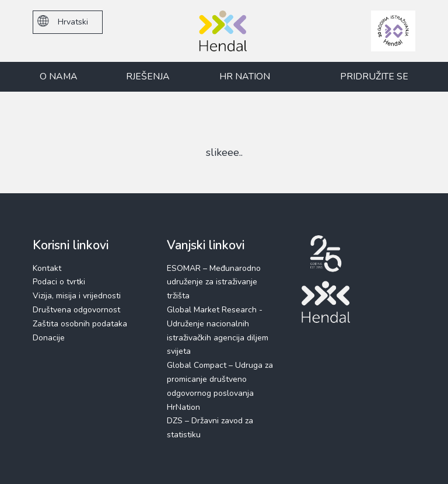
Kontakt (47, 268)
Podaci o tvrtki (59, 282)
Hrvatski (63, 21)
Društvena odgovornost (76, 310)
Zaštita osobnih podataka (80, 324)
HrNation (183, 407)
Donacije (49, 338)
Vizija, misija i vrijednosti (77, 296)
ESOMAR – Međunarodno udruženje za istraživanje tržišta (214, 282)
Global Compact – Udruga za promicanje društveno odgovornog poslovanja (220, 379)
